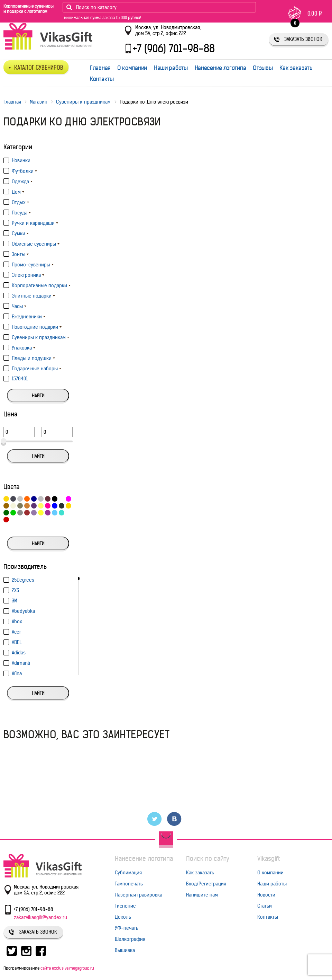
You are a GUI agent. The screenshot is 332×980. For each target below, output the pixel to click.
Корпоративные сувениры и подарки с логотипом (29, 9)
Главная (100, 68)
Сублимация (128, 873)
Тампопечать (129, 884)
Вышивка (125, 950)
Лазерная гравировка (139, 895)
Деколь (123, 917)
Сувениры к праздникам (83, 102)
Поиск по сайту (208, 859)
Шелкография (130, 939)
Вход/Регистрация (206, 884)
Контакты (102, 79)
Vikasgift (269, 859)
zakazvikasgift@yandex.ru (40, 917)
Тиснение (125, 906)
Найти (38, 396)
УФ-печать (127, 928)
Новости (266, 895)
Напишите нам (202, 895)
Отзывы (263, 68)
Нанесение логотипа (220, 68)
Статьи (265, 906)
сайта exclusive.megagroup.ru (67, 968)
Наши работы (171, 68)
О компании (132, 68)
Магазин (39, 102)
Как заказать (296, 68)
